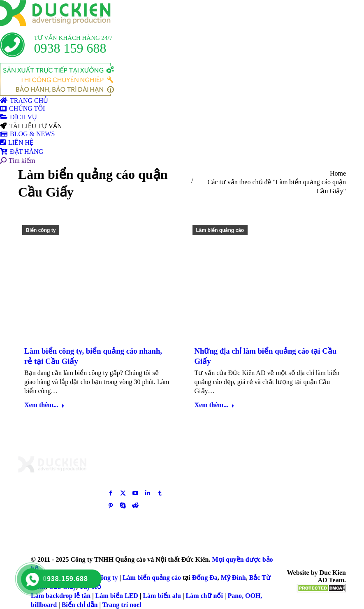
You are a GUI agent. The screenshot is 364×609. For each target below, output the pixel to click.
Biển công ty (41, 230)
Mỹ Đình (233, 578)
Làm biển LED (117, 596)
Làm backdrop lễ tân (61, 596)
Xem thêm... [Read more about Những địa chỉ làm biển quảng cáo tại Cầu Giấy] (215, 405)
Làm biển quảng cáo (220, 230)
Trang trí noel (122, 605)
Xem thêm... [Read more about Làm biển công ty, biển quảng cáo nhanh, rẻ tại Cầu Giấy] (44, 405)
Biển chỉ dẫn (80, 605)
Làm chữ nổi (204, 596)
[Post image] (286, 470)
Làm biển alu (162, 596)
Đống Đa (205, 578)
